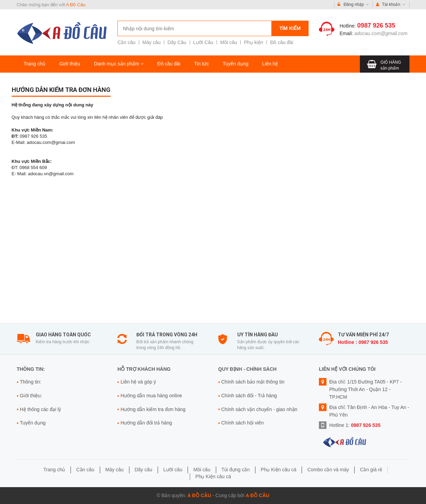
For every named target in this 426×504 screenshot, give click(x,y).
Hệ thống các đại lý (41, 409)
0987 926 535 (376, 25)
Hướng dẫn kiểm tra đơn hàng (61, 90)
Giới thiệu (70, 64)
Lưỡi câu (173, 470)
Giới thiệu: (31, 396)
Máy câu (151, 42)
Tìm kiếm (290, 28)
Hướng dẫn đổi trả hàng (146, 423)
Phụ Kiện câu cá (278, 470)
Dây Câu (177, 42)
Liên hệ (270, 64)
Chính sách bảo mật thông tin (253, 382)
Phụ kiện (253, 42)
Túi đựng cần (236, 470)
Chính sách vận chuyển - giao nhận (259, 409)
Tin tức (202, 64)
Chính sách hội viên (243, 423)
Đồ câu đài (282, 42)
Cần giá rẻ (371, 470)
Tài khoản (391, 5)
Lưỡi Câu (203, 42)
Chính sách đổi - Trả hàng (249, 396)
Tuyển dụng (235, 64)
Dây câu (143, 470)
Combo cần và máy (328, 470)
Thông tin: (31, 382)
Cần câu (126, 42)
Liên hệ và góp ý (138, 382)
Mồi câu (228, 42)
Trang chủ (35, 64)
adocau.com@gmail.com (381, 33)
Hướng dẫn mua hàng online (151, 396)
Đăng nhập (353, 5)
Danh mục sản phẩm (119, 64)
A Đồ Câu (76, 5)
